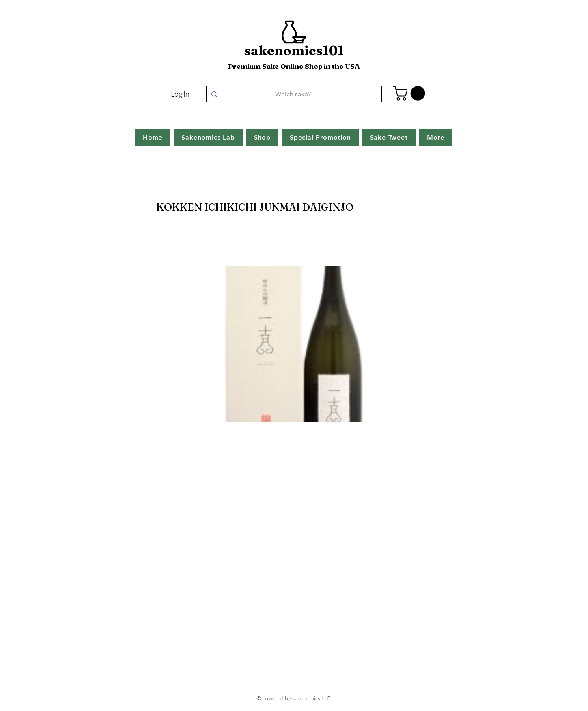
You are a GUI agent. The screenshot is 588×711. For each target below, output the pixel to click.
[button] (411, 93)
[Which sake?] (293, 94)
